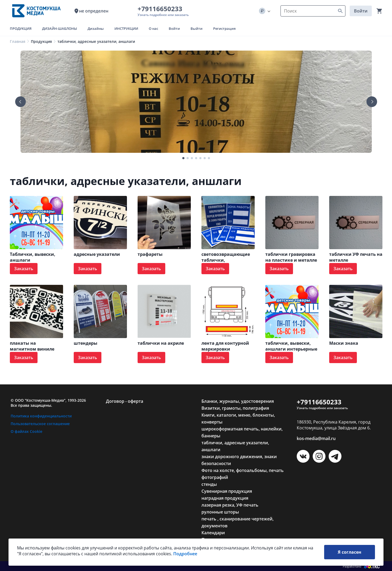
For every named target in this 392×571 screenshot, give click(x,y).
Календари (213, 533)
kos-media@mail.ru (316, 438)
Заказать (24, 269)
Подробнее (185, 554)
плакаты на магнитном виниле (32, 346)
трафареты (150, 254)
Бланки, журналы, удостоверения (238, 401)
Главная (18, 41)
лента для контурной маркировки (225, 346)
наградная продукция (225, 498)
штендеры (86, 343)
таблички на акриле (161, 343)
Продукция (41, 41)
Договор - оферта (125, 401)
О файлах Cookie (26, 431)
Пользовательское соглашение (40, 424)
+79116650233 (162, 9)
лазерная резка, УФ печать (230, 505)
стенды (209, 484)
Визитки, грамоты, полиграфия (235, 408)
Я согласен (350, 552)
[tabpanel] (196, 102)
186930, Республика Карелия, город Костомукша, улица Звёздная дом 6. (334, 425)
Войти (361, 11)
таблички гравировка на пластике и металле (291, 257)
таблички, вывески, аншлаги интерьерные (291, 346)
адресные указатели (97, 254)
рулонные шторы (220, 512)
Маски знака (344, 343)
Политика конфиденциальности (41, 416)
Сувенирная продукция (227, 491)
